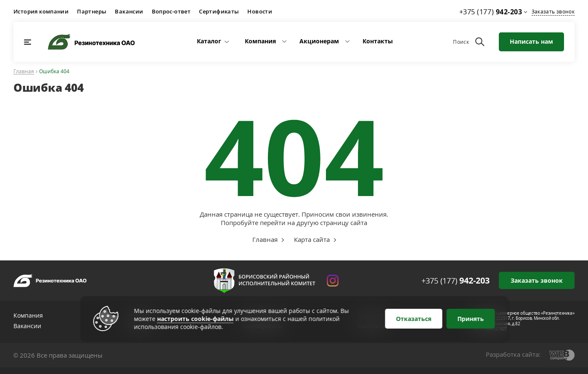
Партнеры (92, 11)
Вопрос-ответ (171, 11)
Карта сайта (312, 239)
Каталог (209, 41)
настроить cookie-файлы (196, 319)
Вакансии (129, 11)
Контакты (378, 41)
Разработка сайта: (513, 354)
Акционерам (319, 41)
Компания (260, 41)
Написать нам (531, 41)
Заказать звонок (553, 12)
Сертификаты (219, 11)
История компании (41, 11)
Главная (24, 72)
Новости (260, 11)
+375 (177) (456, 281)
